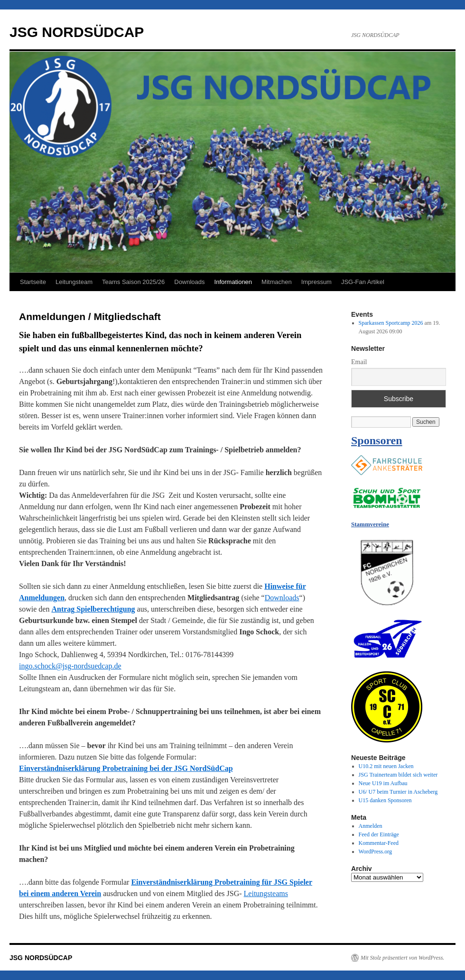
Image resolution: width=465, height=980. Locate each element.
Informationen (233, 282)
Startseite (33, 282)
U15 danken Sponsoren (385, 800)
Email (359, 362)
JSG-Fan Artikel (363, 282)
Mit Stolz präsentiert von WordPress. (402, 958)
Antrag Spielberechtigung (93, 609)
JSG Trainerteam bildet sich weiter (398, 775)
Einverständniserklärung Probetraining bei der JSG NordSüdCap (126, 768)
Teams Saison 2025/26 (133, 282)
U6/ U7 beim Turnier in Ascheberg (398, 792)
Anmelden (371, 826)
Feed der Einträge (379, 834)
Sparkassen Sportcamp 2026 (391, 323)
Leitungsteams (266, 893)
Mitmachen (277, 282)
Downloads (189, 282)
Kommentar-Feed (379, 843)
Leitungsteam (74, 282)
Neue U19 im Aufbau (383, 783)
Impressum (316, 282)
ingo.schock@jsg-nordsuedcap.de (70, 666)
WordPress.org (375, 852)
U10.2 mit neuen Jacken (386, 766)
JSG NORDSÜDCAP (77, 32)
